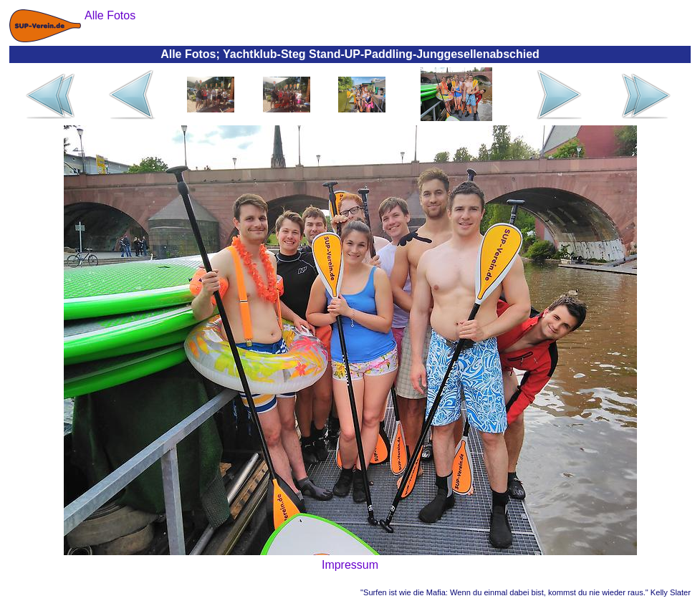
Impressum (350, 565)
